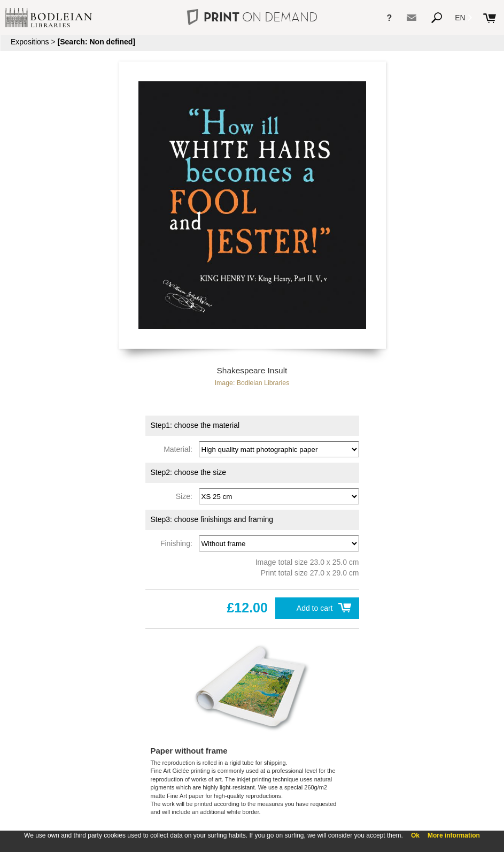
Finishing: (179, 543)
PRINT (252, 17)
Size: (186, 496)
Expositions (30, 42)
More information (454, 835)
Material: (180, 449)
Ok (415, 835)
